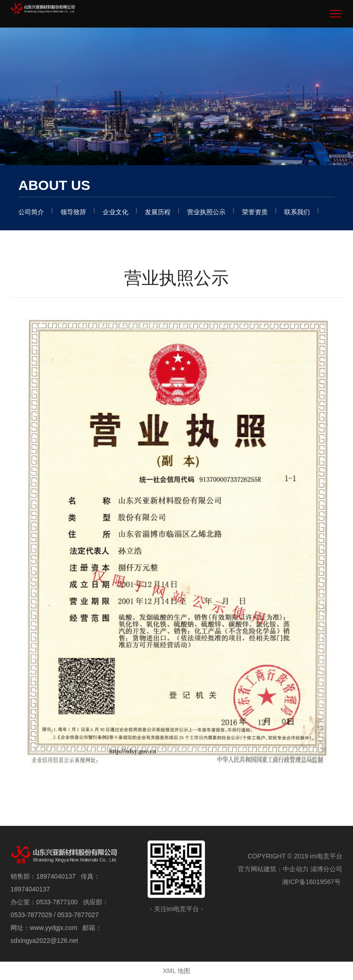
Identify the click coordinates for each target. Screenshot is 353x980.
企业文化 (116, 212)
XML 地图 (176, 971)
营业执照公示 (206, 212)
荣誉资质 (255, 212)
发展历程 (158, 212)
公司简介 (31, 212)
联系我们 (297, 212)
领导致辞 (73, 212)
